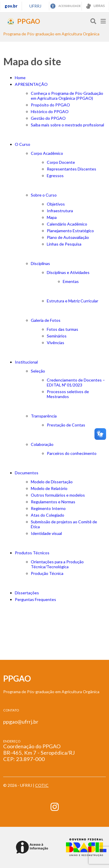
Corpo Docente (61, 162)
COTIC (42, 785)
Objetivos (56, 204)
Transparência (44, 416)
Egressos (55, 176)
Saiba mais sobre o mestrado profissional (67, 125)
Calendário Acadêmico (67, 224)
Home (20, 78)
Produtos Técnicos (32, 553)
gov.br (11, 6)
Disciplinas (40, 263)
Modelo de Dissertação (52, 482)
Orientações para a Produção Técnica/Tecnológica (57, 564)
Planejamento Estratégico (70, 231)
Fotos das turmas (62, 329)
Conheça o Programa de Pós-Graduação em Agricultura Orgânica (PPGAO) (67, 96)
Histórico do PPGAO (50, 111)
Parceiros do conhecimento (72, 453)
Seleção (38, 371)
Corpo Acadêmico (47, 153)
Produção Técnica (47, 573)
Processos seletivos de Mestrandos (68, 394)
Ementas (71, 281)
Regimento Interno (48, 508)
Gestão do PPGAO (48, 118)
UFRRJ (35, 6)
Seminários (57, 336)
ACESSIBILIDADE (66, 6)
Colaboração (42, 444)
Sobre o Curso (44, 195)
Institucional (26, 362)
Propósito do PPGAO (50, 105)
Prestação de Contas (66, 425)
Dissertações (27, 593)
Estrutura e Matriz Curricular (73, 301)
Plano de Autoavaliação (68, 237)
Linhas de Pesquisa (64, 244)
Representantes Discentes (72, 169)
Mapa (52, 217)
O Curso (23, 144)
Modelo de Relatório (49, 488)
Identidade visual (46, 533)
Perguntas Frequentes (35, 599)
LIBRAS (95, 6)
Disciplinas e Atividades (68, 272)
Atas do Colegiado (48, 515)
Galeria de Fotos (46, 320)
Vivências (56, 343)
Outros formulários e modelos (58, 495)
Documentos (27, 473)
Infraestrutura (60, 211)
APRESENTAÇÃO (31, 84)
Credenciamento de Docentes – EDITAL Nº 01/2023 (76, 382)
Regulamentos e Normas (53, 502)
